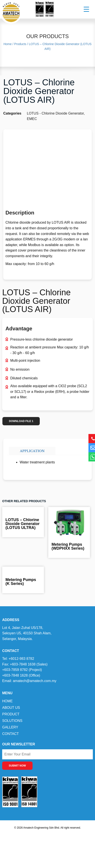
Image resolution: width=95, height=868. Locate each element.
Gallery (10, 727)
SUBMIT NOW (17, 766)
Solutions (12, 721)
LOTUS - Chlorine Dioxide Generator (55, 113)
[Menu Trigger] (84, 9)
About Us (11, 708)
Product (11, 714)
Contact (10, 734)
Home (7, 701)
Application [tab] (32, 451)
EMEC (32, 119)
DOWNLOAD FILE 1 (21, 421)
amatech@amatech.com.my (35, 681)
